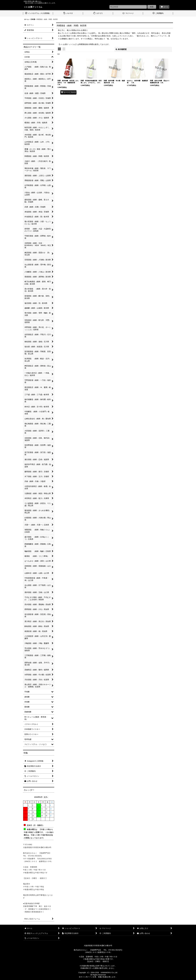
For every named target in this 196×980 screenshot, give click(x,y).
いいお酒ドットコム (33, 7)
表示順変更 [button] (121, 49)
